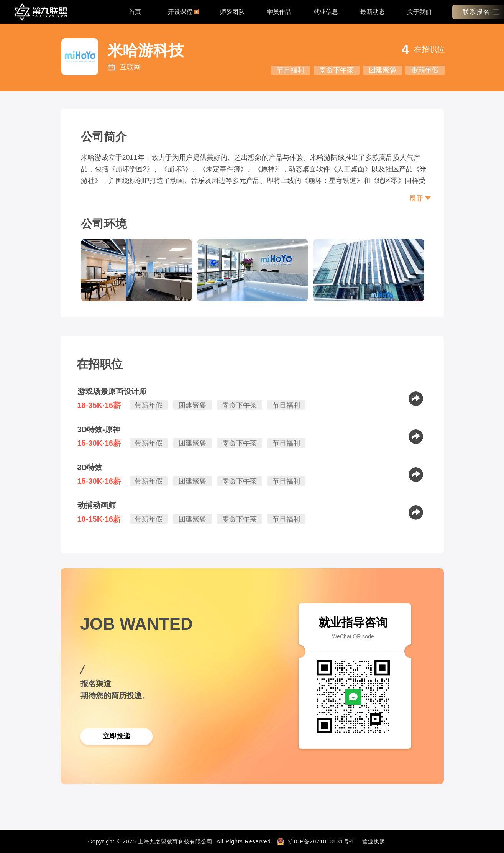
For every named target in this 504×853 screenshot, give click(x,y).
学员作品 (279, 12)
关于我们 (419, 12)
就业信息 (326, 12)
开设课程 (184, 12)
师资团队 (232, 12)
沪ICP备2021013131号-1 (322, 841)
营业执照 (374, 841)
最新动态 (373, 12)
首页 (135, 12)
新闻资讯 (404, 841)
